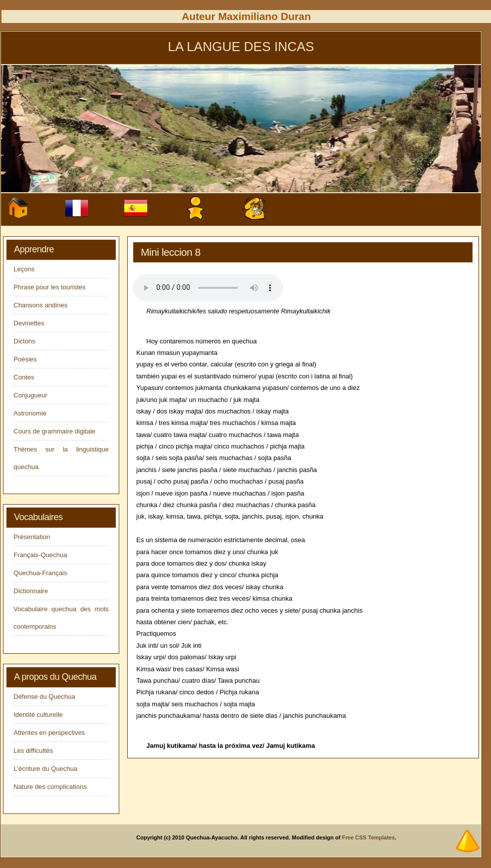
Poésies (25, 359)
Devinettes (29, 323)
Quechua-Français (40, 573)
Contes (24, 377)
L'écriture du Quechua (46, 769)
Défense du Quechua (44, 697)
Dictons (24, 341)
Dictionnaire (31, 591)
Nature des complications (50, 787)
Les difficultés (33, 751)
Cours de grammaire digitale (54, 431)
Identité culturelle (38, 715)
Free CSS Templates (369, 837)
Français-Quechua (40, 555)
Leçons (24, 269)
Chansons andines (41, 305)
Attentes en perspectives (49, 733)
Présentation (32, 537)
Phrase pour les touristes (50, 287)
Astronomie (30, 413)
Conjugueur (30, 395)
